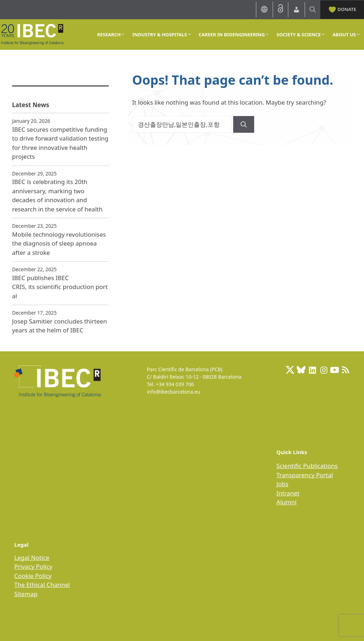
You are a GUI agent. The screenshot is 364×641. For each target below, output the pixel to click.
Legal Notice (32, 558)
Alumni (287, 502)
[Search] (244, 125)
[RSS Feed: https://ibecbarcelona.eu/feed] (346, 370)
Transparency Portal (305, 475)
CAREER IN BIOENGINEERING (234, 35)
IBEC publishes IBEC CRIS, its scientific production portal (60, 287)
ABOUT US (346, 35)
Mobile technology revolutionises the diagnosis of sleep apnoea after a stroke (59, 243)
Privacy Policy (33, 566)
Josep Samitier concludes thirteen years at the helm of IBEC (60, 326)
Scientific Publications (307, 466)
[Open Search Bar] (313, 9)
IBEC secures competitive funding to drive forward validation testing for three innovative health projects (60, 143)
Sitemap (26, 594)
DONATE (342, 9)
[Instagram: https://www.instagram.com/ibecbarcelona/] (323, 370)
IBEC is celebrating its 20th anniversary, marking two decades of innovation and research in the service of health (57, 195)
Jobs (283, 484)
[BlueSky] (301, 370)
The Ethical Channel (42, 585)
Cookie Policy (33, 576)
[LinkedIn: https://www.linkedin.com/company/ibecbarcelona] (312, 370)
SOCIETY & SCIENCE (301, 35)
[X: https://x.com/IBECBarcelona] (290, 370)
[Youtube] (334, 370)
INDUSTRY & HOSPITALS (162, 35)
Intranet (288, 493)
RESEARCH (111, 35)
